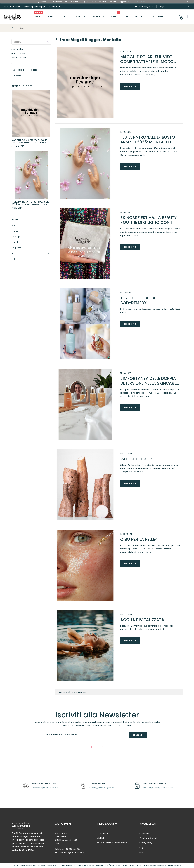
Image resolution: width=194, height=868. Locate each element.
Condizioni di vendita (149, 838)
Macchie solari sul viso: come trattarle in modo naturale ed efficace (29, 143)
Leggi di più (130, 86)
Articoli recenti (22, 86)
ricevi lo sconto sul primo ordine (112, 843)
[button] (163, 6)
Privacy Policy (146, 843)
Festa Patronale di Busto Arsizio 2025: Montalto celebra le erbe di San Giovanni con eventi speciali (31, 204)
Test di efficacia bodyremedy (138, 300)
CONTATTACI (63, 824)
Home (15, 219)
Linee (14, 253)
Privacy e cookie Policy (136, 2)
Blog (141, 848)
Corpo (15, 231)
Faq (141, 852)
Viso (13, 226)
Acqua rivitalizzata (142, 620)
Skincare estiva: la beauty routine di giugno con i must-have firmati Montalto (149, 220)
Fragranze (16, 248)
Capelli (15, 242)
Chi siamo (144, 833)
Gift (13, 264)
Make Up (16, 237)
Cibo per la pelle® (139, 539)
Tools (14, 259)
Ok (187, 2)
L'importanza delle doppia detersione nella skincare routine (148, 381)
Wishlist (101, 838)
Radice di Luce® (136, 459)
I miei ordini (102, 833)
